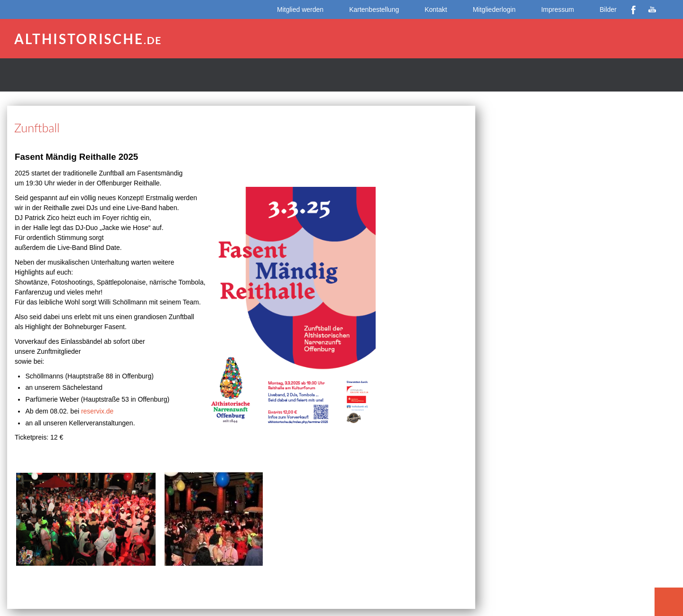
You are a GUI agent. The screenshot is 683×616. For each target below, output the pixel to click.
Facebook (633, 9)
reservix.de (97, 411)
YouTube (652, 9)
